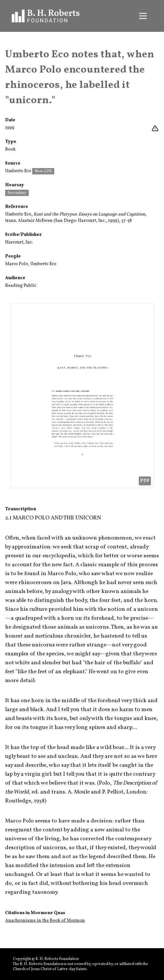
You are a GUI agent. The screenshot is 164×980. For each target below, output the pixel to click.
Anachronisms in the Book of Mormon (45, 921)
